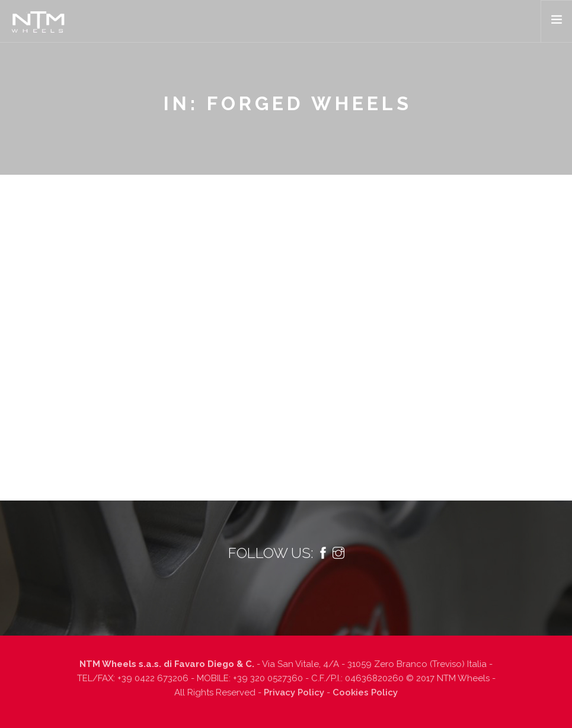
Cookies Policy (365, 692)
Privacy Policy (294, 692)
